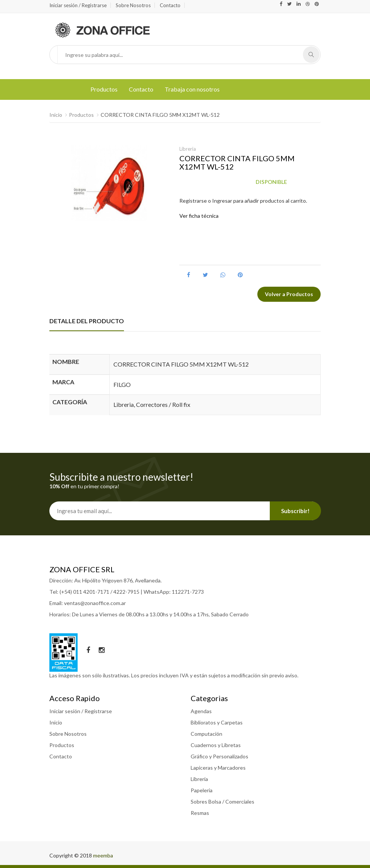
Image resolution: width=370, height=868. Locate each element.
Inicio (56, 115)
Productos (104, 89)
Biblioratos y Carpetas (217, 722)
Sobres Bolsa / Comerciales (222, 802)
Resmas (200, 813)
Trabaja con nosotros (192, 89)
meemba (103, 855)
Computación (206, 734)
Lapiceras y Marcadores (218, 768)
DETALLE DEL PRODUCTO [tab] (87, 321)
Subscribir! (295, 511)
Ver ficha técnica (199, 216)
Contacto (170, 5)
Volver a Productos (289, 294)
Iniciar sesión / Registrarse (78, 5)
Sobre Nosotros (133, 5)
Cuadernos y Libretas (216, 745)
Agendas (201, 711)
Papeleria (202, 790)
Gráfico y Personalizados (219, 756)
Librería (199, 779)
